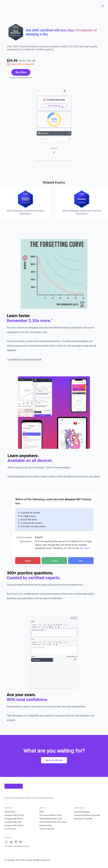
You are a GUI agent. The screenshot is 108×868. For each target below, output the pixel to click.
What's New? (10, 812)
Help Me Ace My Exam (54, 760)
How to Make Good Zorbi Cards (53, 822)
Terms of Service (47, 829)
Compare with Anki (13, 822)
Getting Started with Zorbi (51, 819)
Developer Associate (83, 819)
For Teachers (10, 829)
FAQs (42, 812)
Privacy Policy (46, 825)
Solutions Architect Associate (87, 815)
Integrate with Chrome (14, 815)
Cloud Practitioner (82, 812)
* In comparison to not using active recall (24, 359)
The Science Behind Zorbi (51, 815)
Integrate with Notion (14, 819)
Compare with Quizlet (14, 825)
